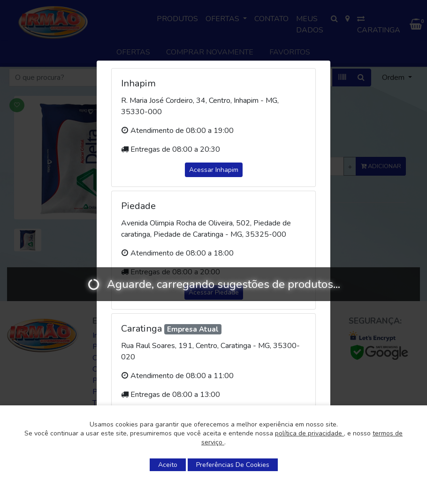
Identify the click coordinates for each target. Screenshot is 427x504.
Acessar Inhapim (214, 170)
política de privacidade (309, 433)
